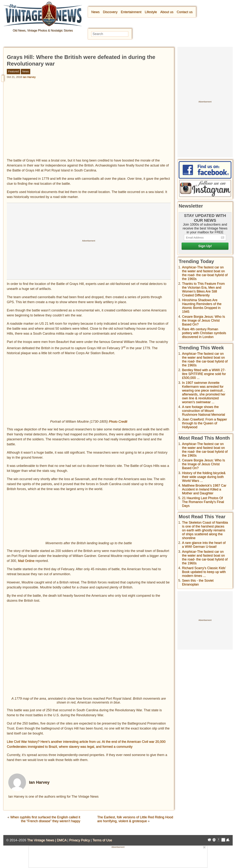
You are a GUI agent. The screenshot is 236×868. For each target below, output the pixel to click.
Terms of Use (102, 840)
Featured (13, 71)
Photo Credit (118, 422)
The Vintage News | (42, 840)
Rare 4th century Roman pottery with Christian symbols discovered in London (204, 333)
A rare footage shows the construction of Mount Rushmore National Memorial (203, 411)
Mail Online (26, 561)
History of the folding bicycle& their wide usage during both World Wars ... (204, 477)
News (95, 12)
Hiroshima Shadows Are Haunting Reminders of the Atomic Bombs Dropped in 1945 (202, 306)
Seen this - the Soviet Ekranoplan (198, 582)
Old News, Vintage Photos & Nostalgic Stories (43, 30)
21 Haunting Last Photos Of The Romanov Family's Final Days (203, 502)
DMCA (62, 840)
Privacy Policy (79, 840)
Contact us (185, 12)
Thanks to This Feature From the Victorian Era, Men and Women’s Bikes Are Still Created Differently (203, 289)
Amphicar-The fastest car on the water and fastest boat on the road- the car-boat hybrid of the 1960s (205, 273)
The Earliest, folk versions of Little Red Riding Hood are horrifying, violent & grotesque (135, 819)
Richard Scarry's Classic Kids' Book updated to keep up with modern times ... (204, 572)
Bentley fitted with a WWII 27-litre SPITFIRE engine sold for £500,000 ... (204, 374)
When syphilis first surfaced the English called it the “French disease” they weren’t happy (45, 819)
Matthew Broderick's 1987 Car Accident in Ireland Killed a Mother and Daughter (204, 489)
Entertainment (131, 12)
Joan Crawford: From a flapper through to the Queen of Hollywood (204, 423)
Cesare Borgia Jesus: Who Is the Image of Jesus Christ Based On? (203, 320)
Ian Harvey (29, 77)
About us (167, 12)
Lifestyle (151, 12)
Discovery (110, 12)
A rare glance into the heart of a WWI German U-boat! (204, 545)
